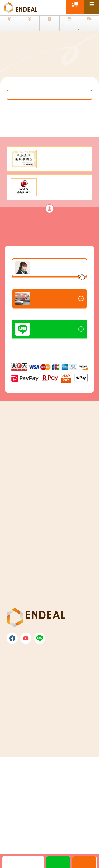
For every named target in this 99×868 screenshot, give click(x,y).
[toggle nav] (91, 7)
